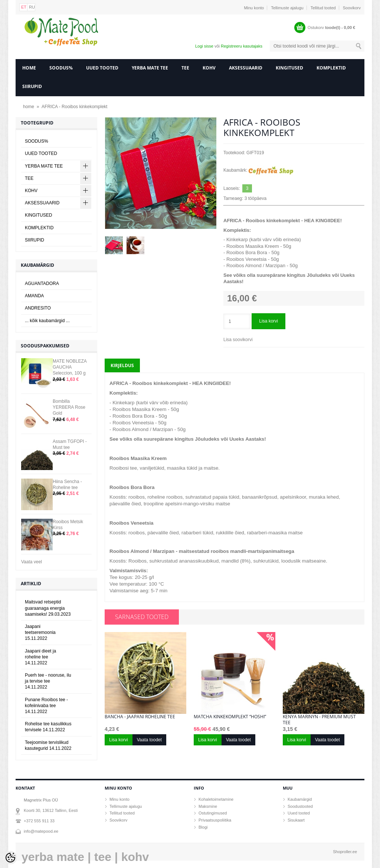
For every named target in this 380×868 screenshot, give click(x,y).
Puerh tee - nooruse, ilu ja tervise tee (48, 681)
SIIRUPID (32, 86)
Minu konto (254, 8)
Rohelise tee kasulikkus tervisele (48, 727)
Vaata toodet (149, 740)
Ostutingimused (213, 813)
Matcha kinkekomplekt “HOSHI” (230, 717)
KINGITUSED (289, 68)
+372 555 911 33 (39, 821)
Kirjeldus (122, 365)
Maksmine (208, 806)
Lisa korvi (268, 321)
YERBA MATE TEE (150, 68)
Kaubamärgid (300, 799)
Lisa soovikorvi (238, 340)
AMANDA (34, 296)
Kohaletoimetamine (216, 799)
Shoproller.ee (345, 852)
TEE (185, 68)
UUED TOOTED (102, 68)
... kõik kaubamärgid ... (47, 321)
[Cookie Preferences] (10, 858)
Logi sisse (204, 46)
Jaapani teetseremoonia (40, 632)
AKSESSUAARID (246, 68)
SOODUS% (61, 68)
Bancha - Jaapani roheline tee (140, 717)
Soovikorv (352, 8)
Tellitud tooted (323, 8)
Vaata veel (32, 562)
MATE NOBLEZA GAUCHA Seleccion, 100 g (70, 367)
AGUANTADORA (42, 284)
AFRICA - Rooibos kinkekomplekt (74, 107)
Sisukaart (296, 820)
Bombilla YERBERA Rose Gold (69, 407)
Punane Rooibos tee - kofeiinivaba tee (46, 706)
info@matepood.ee (41, 831)
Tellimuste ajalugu (287, 8)
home (29, 68)
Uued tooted (299, 813)
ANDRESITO (38, 308)
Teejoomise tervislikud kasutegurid (48, 745)
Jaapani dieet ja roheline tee (40, 657)
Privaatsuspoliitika (215, 820)
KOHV (209, 68)
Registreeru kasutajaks (242, 46)
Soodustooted (300, 806)
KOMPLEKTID (331, 68)
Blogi (203, 827)
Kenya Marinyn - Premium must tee (319, 720)
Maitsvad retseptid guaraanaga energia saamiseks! (48, 608)
